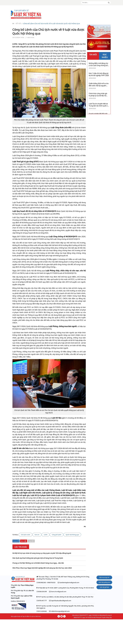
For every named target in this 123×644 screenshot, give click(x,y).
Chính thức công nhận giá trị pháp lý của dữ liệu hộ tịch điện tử (98, 95)
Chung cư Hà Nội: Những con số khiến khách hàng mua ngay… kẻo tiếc (38, 563)
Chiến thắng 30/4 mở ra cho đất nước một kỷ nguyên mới (99, 85)
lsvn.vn (37, 535)
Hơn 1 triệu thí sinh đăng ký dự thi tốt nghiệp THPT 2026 (99, 74)
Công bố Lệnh (56, 535)
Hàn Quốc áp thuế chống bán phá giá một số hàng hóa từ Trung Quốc (38, 558)
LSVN (46, 535)
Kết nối (18, 23)
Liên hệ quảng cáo (104, 582)
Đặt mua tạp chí (104, 577)
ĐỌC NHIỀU (105, 56)
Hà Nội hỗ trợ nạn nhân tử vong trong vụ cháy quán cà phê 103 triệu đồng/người (42, 553)
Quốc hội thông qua (72, 535)
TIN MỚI (93, 55)
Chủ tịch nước (25, 535)
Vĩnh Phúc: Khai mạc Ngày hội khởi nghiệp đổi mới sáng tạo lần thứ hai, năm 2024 (42, 568)
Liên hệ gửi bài (104, 587)
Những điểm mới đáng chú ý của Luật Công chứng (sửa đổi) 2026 (99, 64)
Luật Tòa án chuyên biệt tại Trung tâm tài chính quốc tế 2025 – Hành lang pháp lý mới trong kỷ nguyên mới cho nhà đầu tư (99, 105)
